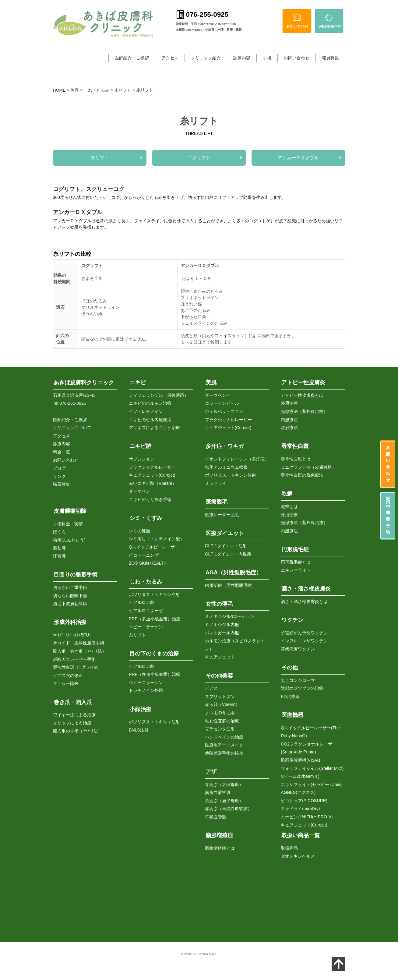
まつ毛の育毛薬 (220, 713)
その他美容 (219, 676)
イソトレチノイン (146, 411)
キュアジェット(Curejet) (152, 475)
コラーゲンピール (222, 403)
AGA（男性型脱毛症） (234, 573)
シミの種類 (139, 531)
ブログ (59, 468)
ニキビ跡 (140, 446)
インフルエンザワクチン (304, 641)
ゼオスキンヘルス (298, 856)
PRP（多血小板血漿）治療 (155, 619)
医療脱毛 (217, 502)
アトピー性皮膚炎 (303, 382)
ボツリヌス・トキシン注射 (154, 594)
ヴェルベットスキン (224, 411)
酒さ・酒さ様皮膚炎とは (304, 601)
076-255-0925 (73, 403)
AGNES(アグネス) (298, 792)
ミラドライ (216, 483)
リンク (59, 476)
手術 (267, 58)
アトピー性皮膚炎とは (302, 395)
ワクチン (292, 620)
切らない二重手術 (70, 587)
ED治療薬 (290, 696)
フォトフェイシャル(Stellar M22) (312, 768)
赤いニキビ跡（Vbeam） (153, 483)
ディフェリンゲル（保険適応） (159, 395)
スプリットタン (220, 696)
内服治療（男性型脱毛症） (231, 585)
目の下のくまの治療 (154, 654)
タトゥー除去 (66, 683)
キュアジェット (220, 657)
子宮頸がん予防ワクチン (304, 633)
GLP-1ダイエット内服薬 (228, 554)
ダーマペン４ (218, 395)
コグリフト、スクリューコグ (89, 189)
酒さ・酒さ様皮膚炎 (306, 589)
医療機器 (292, 715)
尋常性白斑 (295, 446)
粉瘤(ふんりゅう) (69, 540)
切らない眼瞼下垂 (70, 596)
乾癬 (287, 494)
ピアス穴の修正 (68, 675)
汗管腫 (59, 556)
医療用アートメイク (224, 745)
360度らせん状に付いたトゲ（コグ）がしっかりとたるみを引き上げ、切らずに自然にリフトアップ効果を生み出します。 (169, 197)
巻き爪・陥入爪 (73, 702)
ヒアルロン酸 (142, 602)
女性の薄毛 (219, 604)
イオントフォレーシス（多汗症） (237, 459)
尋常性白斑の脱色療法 (302, 475)
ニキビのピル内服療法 (150, 420)
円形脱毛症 (295, 549)
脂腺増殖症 (219, 835)
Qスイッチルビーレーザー (154, 547)
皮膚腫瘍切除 (70, 511)
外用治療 (289, 403)
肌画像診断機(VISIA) (300, 760)
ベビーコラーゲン (146, 627)
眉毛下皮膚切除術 (70, 604)
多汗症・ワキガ (225, 446)
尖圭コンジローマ (298, 680)
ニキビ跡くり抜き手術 (150, 499)
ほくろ (59, 532)
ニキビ (138, 382)
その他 (290, 668)
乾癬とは (289, 506)
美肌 (211, 382)
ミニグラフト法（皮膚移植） (308, 467)
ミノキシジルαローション (230, 616)
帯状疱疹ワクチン (298, 649)
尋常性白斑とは (296, 459)
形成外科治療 (70, 622)
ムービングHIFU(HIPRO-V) (307, 817)
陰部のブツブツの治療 (302, 688)
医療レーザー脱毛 (222, 515)
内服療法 (289, 420)
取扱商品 (289, 848)
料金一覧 (62, 452)
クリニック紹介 (206, 58)
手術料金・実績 (68, 524)
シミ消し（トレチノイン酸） (157, 539)
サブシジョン (142, 459)
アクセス (170, 58)
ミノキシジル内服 (222, 625)
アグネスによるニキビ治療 (154, 428)
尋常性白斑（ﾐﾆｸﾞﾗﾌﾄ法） (77, 667)
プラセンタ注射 (220, 729)
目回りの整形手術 (76, 575)
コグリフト (199, 158)
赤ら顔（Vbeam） (222, 704)
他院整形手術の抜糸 (224, 753)
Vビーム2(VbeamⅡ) (300, 776)
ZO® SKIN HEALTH (148, 563)
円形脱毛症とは (296, 562)
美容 (75, 90)
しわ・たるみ (97, 90)
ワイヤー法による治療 (74, 715)
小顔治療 (140, 709)
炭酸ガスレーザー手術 (74, 659)
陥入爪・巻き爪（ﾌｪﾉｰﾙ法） (80, 651)
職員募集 (330, 58)
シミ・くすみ (146, 518)
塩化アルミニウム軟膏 (226, 467)
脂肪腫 (59, 548)
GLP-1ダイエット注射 (226, 546)
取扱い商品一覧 (301, 835)
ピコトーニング (144, 555)
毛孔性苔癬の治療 (222, 721)
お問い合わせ (297, 58)
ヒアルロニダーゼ (146, 611)
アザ (211, 772)
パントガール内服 (222, 633)
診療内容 (242, 58)
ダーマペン (139, 491)
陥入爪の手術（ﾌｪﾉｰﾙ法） (77, 731)
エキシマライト (296, 570)
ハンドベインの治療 (224, 737)
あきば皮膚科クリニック (84, 382)
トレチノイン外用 (146, 690)
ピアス (211, 688)
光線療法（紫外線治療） (304, 411)
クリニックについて (72, 428)
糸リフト (100, 158)
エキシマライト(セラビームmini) (312, 784)
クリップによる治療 (72, 723)
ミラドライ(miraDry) (300, 809)
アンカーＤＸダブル (298, 158)
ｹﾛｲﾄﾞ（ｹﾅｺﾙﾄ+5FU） (73, 635)
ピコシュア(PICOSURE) (304, 801)
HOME (59, 90)
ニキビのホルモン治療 (150, 403)
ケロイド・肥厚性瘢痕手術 (79, 643)
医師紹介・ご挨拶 (132, 58)
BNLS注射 (139, 730)
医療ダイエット (225, 533)
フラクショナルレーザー (152, 467)
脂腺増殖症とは (220, 848)
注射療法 (289, 428)
